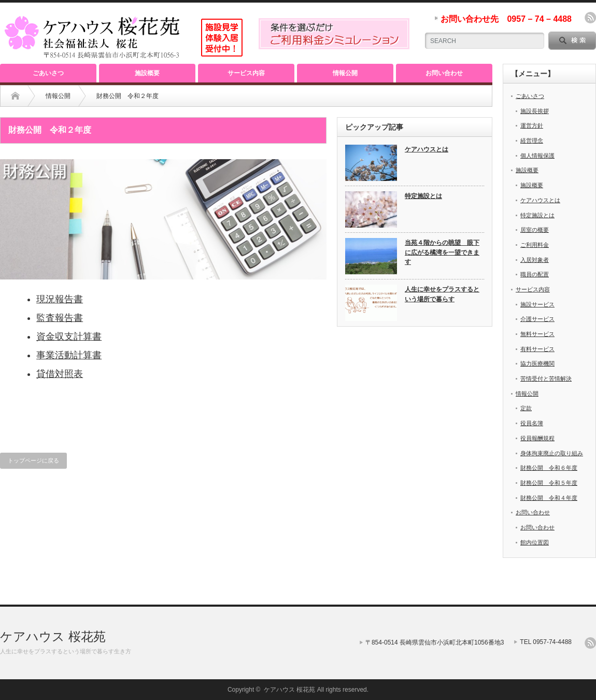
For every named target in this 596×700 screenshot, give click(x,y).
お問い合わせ (444, 73)
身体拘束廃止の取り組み (552, 453)
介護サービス (537, 319)
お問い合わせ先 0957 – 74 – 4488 (506, 19)
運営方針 (532, 125)
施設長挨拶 (535, 111)
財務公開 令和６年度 (549, 468)
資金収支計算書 (69, 337)
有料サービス (537, 349)
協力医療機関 (537, 363)
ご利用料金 (535, 245)
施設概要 (147, 73)
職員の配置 (535, 274)
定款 (526, 408)
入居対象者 (535, 260)
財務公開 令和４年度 (549, 498)
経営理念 (532, 141)
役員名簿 (532, 423)
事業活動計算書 (69, 355)
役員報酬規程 (537, 438)
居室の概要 (535, 230)
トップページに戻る (33, 460)
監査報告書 (60, 318)
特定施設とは (423, 196)
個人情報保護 (537, 156)
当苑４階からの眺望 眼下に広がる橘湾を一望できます (442, 252)
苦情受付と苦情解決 (546, 379)
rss (590, 18)
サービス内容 (246, 73)
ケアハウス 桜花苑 (53, 636)
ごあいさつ (48, 73)
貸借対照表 (60, 374)
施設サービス (537, 304)
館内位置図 (535, 542)
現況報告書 (60, 299)
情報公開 (345, 73)
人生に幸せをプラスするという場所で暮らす (442, 294)
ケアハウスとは (427, 149)
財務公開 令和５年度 (549, 483)
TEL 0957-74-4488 (546, 642)
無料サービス (537, 334)
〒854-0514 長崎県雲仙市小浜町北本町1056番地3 (435, 642)
